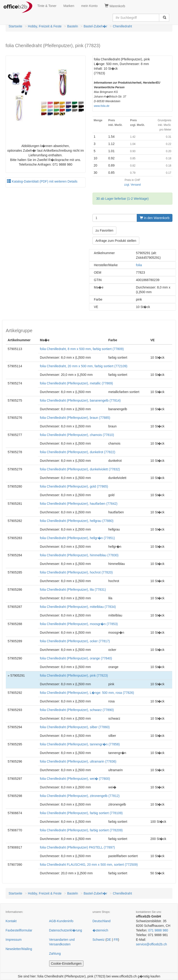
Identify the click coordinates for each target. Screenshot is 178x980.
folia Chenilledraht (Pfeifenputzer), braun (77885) (75, 418)
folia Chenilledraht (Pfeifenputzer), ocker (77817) (75, 641)
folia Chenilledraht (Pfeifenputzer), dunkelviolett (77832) (80, 469)
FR (116, 940)
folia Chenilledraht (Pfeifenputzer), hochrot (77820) (76, 572)
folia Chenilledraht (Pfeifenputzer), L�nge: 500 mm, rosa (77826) (87, 693)
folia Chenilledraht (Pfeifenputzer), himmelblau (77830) (79, 555)
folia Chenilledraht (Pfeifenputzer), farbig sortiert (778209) (81, 830)
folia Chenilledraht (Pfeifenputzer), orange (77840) (76, 658)
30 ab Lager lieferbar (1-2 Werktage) (122, 199)
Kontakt (11, 921)
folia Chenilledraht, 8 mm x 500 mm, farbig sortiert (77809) (82, 349)
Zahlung (55, 954)
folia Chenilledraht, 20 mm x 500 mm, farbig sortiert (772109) (84, 366)
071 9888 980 (158, 930)
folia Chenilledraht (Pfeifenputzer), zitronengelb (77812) (80, 796)
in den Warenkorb (155, 218)
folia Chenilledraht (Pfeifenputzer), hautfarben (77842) (79, 504)
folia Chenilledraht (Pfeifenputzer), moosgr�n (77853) (79, 624)
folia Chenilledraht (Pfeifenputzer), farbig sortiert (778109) (81, 813)
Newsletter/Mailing (19, 949)
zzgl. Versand (132, 185)
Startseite (15, 26)
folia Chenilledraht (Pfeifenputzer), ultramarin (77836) (78, 761)
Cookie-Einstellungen (66, 964)
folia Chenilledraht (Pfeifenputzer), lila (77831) (73, 590)
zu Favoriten (104, 230)
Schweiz (99, 940)
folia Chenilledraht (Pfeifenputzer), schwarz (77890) (77, 710)
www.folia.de (102, 106)
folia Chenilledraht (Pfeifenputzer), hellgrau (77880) (77, 521)
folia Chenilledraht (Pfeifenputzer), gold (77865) (74, 486)
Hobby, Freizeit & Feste (45, 26)
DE (109, 940)
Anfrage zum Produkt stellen (116, 241)
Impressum (14, 940)
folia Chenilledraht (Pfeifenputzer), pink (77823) (74, 675)
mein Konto (89, 6)
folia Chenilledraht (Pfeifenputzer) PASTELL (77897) (77, 847)
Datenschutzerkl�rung (66, 930)
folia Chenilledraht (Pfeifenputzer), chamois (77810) (77, 435)
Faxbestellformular (19, 930)
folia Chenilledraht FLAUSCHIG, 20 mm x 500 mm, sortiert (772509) (89, 865)
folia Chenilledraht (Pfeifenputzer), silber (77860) (75, 727)
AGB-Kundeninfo (61, 921)
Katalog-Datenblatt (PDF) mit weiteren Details (42, 181)
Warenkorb (115, 6)
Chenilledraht (122, 26)
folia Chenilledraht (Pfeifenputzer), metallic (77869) (76, 383)
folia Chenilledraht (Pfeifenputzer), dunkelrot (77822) (78, 452)
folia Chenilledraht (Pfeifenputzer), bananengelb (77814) (80, 400)
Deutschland (102, 921)
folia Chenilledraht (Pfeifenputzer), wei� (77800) (75, 779)
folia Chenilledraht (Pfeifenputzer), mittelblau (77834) (78, 607)
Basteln (73, 26)
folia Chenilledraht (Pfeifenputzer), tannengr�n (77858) (80, 744)
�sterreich (100, 930)
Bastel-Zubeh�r (95, 26)
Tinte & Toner (47, 6)
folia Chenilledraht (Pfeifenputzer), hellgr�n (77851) (77, 538)
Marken (69, 6)
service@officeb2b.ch (152, 944)
